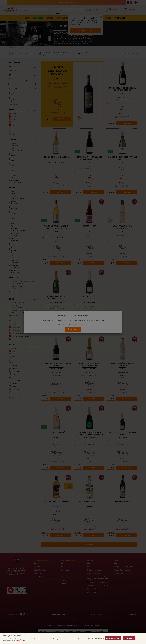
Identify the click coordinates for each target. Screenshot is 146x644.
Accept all (129, 642)
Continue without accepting (96, 642)
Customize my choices (113, 642)
